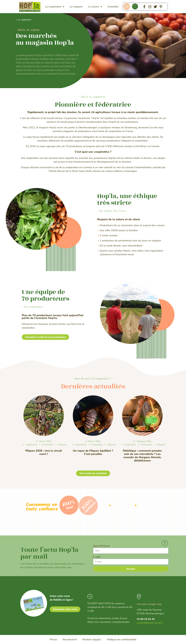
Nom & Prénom (101, 546)
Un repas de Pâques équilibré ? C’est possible (93, 452)
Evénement (48, 445)
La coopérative (55, 7)
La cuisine (95, 7)
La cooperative (24, 20)
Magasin (62, 445)
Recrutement (70, 639)
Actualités (113, 7)
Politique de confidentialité (122, 639)
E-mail (97, 557)
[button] (135, 7)
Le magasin (76, 7)
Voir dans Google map (149, 604)
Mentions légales (92, 639)
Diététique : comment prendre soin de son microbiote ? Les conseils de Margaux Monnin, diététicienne (142, 456)
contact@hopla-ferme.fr (150, 623)
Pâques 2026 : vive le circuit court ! (44, 452)
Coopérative (31, 445)
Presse (53, 639)
